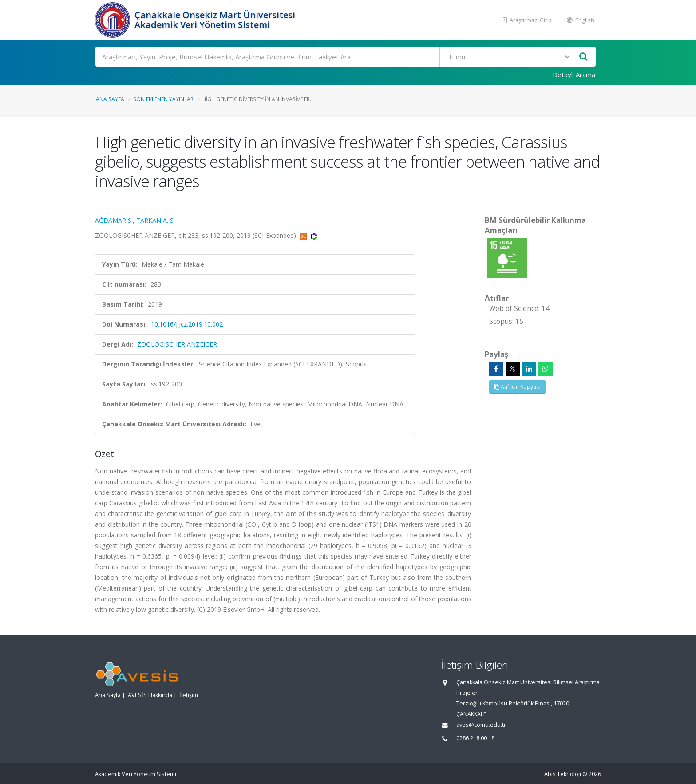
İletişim (189, 695)
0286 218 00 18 (475, 738)
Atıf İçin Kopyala (517, 387)
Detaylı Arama (574, 75)
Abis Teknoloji (563, 774)
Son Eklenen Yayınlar (163, 99)
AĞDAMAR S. (114, 220)
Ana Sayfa (110, 99)
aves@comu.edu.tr (481, 725)
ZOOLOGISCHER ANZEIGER (177, 344)
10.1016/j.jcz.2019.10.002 (187, 324)
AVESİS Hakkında (150, 695)
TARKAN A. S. (156, 220)
